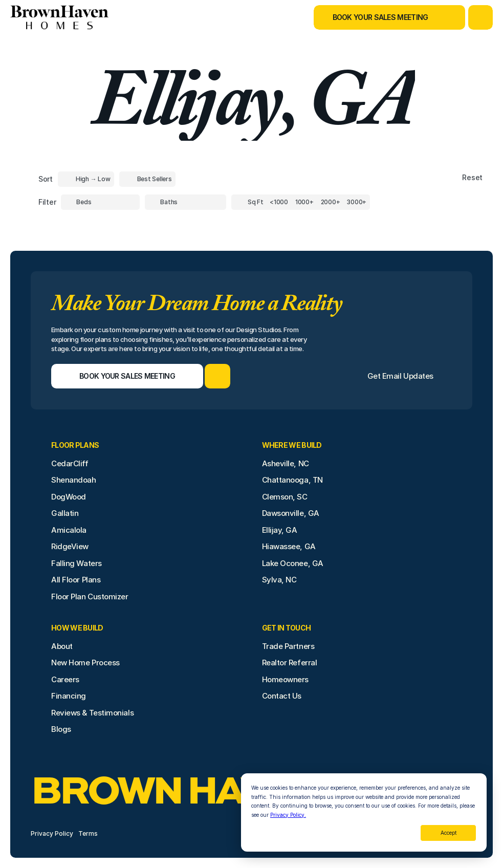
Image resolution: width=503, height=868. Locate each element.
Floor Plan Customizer (90, 596)
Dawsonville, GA (291, 513)
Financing (69, 696)
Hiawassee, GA (289, 546)
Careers (65, 679)
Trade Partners (288, 646)
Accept (449, 833)
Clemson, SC (285, 497)
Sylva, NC (279, 580)
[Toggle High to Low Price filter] (86, 179)
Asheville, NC (286, 463)
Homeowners (286, 679)
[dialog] (364, 812)
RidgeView (70, 546)
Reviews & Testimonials (92, 713)
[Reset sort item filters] (451, 178)
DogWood (69, 497)
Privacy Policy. (288, 815)
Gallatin (65, 513)
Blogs (61, 729)
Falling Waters (76, 563)
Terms (88, 833)
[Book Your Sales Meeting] (377, 17)
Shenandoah (74, 480)
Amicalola (69, 530)
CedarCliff (70, 463)
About (62, 646)
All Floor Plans (76, 580)
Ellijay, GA (280, 530)
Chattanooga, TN (292, 480)
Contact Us (282, 696)
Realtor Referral (290, 663)
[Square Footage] (279, 202)
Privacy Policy (52, 833)
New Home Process (85, 663)
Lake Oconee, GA (293, 563)
